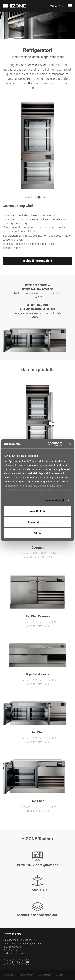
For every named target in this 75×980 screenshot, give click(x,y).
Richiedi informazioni (37, 261)
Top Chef (38, 732)
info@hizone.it (17, 953)
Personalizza (38, 522)
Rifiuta (38, 533)
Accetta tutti (38, 511)
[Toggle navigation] (70, 6)
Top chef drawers (37, 674)
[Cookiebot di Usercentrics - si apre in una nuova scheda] (48, 444)
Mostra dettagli (55, 500)
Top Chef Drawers (38, 616)
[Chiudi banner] (70, 444)
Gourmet (38, 547)
